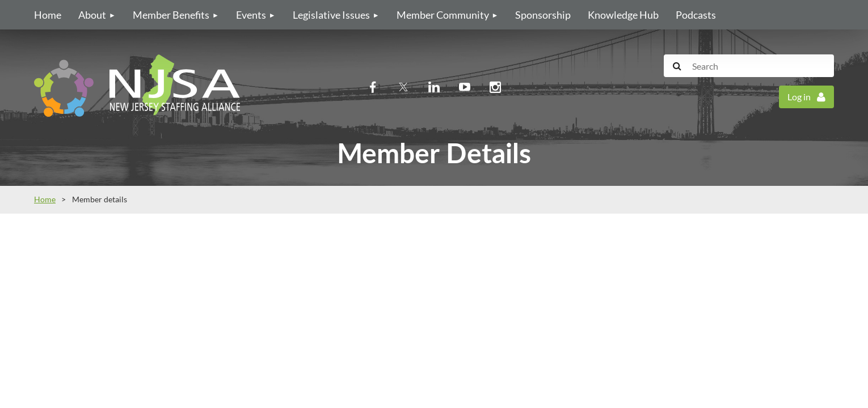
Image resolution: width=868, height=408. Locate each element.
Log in (799, 97)
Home (45, 199)
